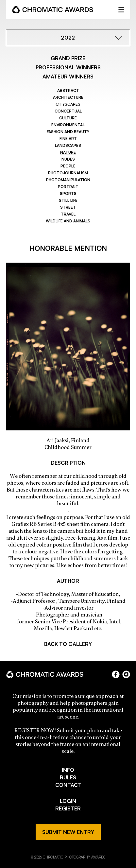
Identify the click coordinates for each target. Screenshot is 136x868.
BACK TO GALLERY (68, 644)
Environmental (68, 125)
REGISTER (68, 808)
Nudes (68, 159)
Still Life (68, 200)
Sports (68, 193)
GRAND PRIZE (68, 58)
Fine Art (68, 139)
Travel (68, 214)
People (68, 166)
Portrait (68, 187)
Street (68, 207)
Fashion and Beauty (68, 132)
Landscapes (68, 145)
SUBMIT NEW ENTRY (68, 832)
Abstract (68, 90)
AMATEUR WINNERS (68, 77)
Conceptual (68, 111)
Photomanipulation (68, 180)
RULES (68, 777)
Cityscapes (68, 104)
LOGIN (68, 801)
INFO (68, 770)
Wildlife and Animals (68, 221)
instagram (126, 674)
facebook (116, 674)
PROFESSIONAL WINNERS (68, 67)
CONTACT (68, 785)
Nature (68, 152)
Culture (68, 118)
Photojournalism (68, 173)
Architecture (68, 97)
